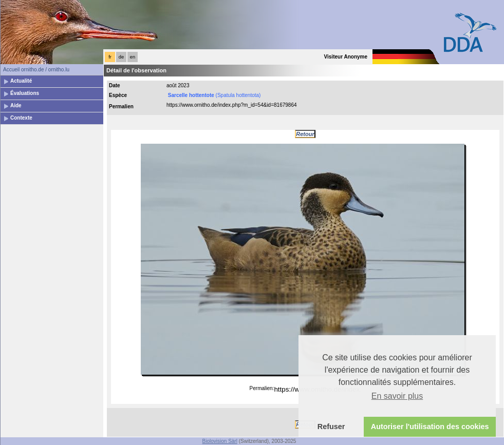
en (133, 57)
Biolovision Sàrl (220, 441)
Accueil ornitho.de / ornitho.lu (36, 70)
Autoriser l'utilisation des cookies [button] (430, 427)
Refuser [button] (331, 427)
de (121, 57)
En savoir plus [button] (397, 396)
